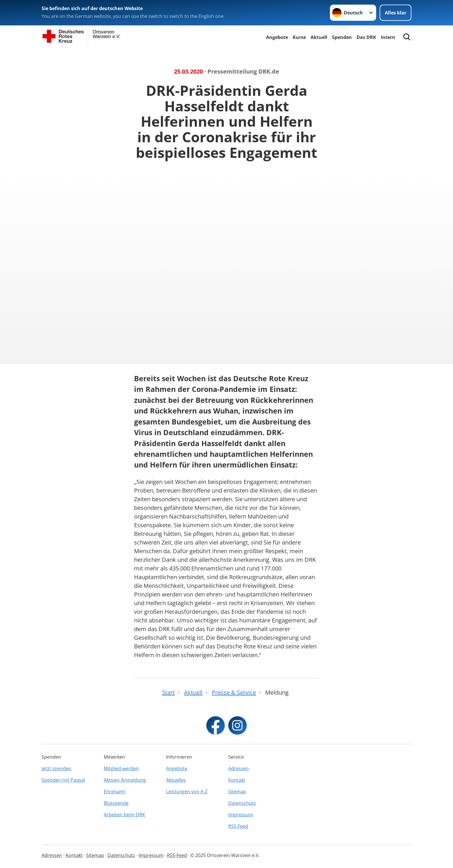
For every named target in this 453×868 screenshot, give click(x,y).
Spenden (342, 37)
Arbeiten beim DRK (124, 815)
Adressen (238, 768)
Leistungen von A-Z (187, 792)
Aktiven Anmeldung (125, 780)
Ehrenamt (115, 792)
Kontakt (237, 780)
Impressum (241, 815)
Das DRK (366, 37)
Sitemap (237, 792)
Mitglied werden (121, 768)
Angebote (277, 37)
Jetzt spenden (56, 768)
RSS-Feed (238, 826)
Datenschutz (242, 803)
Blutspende (116, 803)
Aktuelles (176, 780)
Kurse (299, 37)
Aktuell (319, 37)
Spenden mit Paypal (63, 780)
